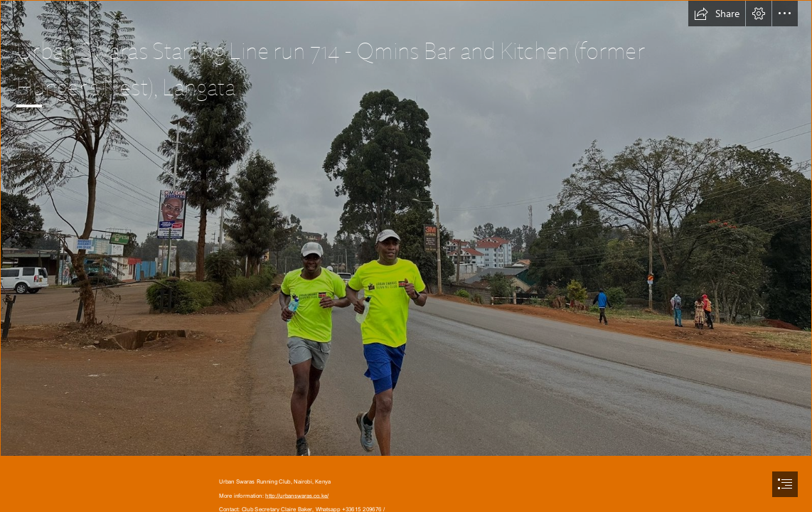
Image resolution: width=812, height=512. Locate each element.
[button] (717, 14)
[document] (406, 256)
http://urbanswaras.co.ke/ (297, 495)
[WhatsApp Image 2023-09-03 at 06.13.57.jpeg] (406, 228)
